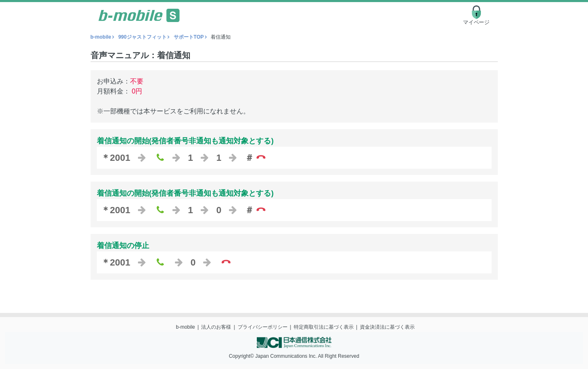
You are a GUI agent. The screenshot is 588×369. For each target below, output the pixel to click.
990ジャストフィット (143, 37)
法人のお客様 (216, 327)
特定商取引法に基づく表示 (324, 327)
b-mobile (101, 37)
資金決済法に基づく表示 (387, 327)
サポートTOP (189, 37)
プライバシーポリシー (263, 327)
